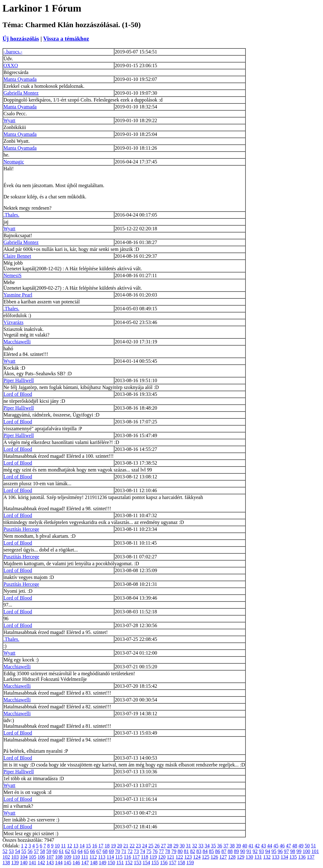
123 (188, 857)
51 (314, 846)
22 (132, 846)
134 (284, 857)
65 (86, 851)
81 (186, 851)
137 (310, 857)
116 (127, 857)
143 (50, 863)
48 (295, 846)
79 (174, 851)
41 (251, 846)
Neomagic (14, 162)
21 (126, 846)
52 (5, 851)
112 (93, 857)
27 (164, 846)
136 (302, 857)
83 (199, 851)
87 (224, 851)
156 (164, 863)
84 (205, 851)
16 (95, 846)
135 (293, 857)
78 (168, 851)
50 (307, 846)
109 (68, 857)
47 (289, 846)
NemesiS (13, 275)
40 (245, 846)
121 (170, 857)
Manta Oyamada (20, 79)
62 (68, 851)
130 (249, 857)
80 (180, 851)
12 (70, 846)
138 (6, 863)
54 (18, 851)
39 (239, 846)
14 (82, 846)
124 (197, 857)
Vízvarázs (13, 322)
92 (255, 851)
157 (173, 863)
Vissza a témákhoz (66, 39)
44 (270, 846)
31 (189, 846)
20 (120, 846)
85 (211, 851)
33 (201, 846)
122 (179, 857)
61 (61, 851)
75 (149, 851)
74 (143, 851)
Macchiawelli (17, 342)
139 (15, 863)
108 (59, 857)
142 (41, 863)
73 (136, 851)
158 (181, 863)
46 (282, 846)
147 (85, 863)
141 (33, 863)
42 (257, 846)
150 (111, 863)
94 (268, 851)
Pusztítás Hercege (21, 529)
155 (155, 863)
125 (205, 857)
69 (111, 851)
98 (293, 851)
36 (220, 846)
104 (24, 857)
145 (68, 863)
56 (30, 851)
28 (170, 846)
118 (145, 857)
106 (41, 857)
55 (24, 851)
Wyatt (9, 120)
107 (50, 857)
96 (280, 851)
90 (243, 851)
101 (315, 851)
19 (114, 846)
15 (88, 846)
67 (99, 851)
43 (264, 846)
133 (275, 857)
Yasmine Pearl (18, 295)
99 (299, 851)
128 (232, 857)
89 (236, 851)
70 (118, 851)
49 (301, 846)
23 (139, 846)
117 (136, 857)
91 (249, 851)
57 (36, 851)
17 (101, 846)
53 (11, 851)
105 (33, 857)
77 (161, 851)
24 (145, 846)
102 (6, 857)
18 (107, 846)
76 (155, 851)
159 (190, 863)
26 (157, 846)
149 (103, 863)
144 (59, 863)
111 (85, 857)
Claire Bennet (17, 256)
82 (193, 851)
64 (80, 851)
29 (176, 846)
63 (74, 851)
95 (274, 851)
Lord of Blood (18, 394)
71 (124, 851)
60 (55, 851)
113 (102, 857)
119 (153, 857)
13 (76, 846)
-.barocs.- (13, 52)
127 (223, 857)
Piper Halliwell (19, 380)
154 (146, 863)
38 (232, 846)
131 (258, 857)
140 (24, 863)
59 (49, 851)
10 (57, 846)
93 (261, 851)
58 (43, 851)
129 (240, 857)
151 (120, 863)
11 (63, 846)
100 (306, 851)
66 (93, 851)
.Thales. (11, 215)
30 (182, 846)
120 (162, 857)
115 (119, 857)
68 (105, 851)
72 (130, 851)
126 (214, 857)
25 (151, 846)
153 (138, 863)
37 (226, 846)
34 (207, 846)
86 (218, 851)
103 (15, 857)
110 (76, 857)
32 (195, 846)
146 (76, 863)
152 (129, 863)
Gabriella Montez (21, 93)
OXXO (11, 65)
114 (110, 857)
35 (214, 846)
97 (286, 851)
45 (276, 846)
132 (267, 857)
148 (94, 863)
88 (230, 851)
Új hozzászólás (21, 39)
